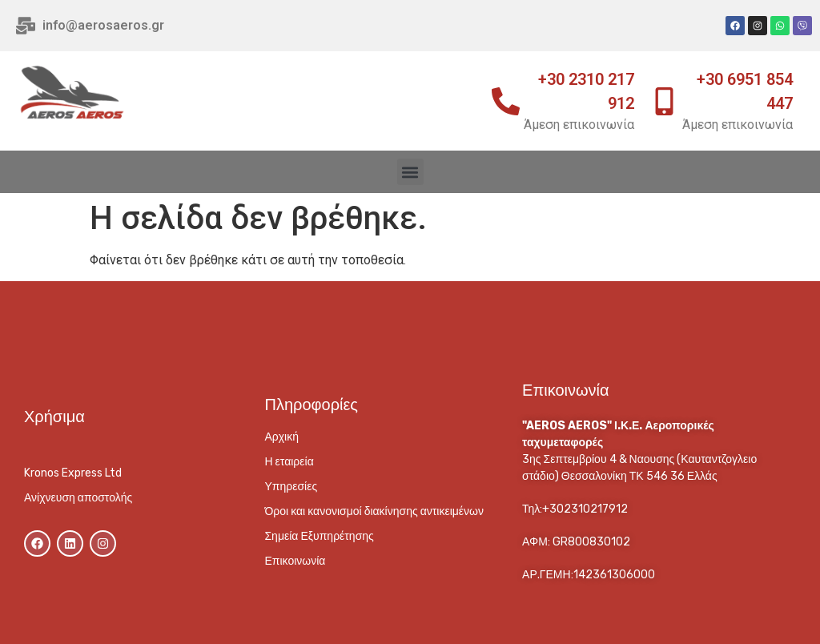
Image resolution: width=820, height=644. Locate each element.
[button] (410, 172)
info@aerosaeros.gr (103, 25)
